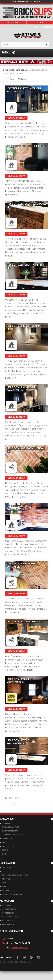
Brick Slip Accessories (12, 835)
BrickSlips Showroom (12, 894)
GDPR (4, 887)
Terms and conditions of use (15, 875)
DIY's (4, 854)
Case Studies (8, 846)
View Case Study (16, 118)
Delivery (6, 871)
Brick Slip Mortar (10, 831)
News (4, 842)
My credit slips (9, 909)
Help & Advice (8, 925)
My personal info (10, 917)
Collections (8, 839)
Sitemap (6, 891)
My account (7, 901)
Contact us (7, 868)
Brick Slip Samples (10, 827)
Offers (5, 850)
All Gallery (22, 79)
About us (6, 879)
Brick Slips (7, 823)
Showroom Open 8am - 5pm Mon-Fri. (26, 1)
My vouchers (8, 921)
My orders (7, 905)
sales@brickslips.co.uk (19, 948)
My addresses (8, 913)
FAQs (4, 883)
